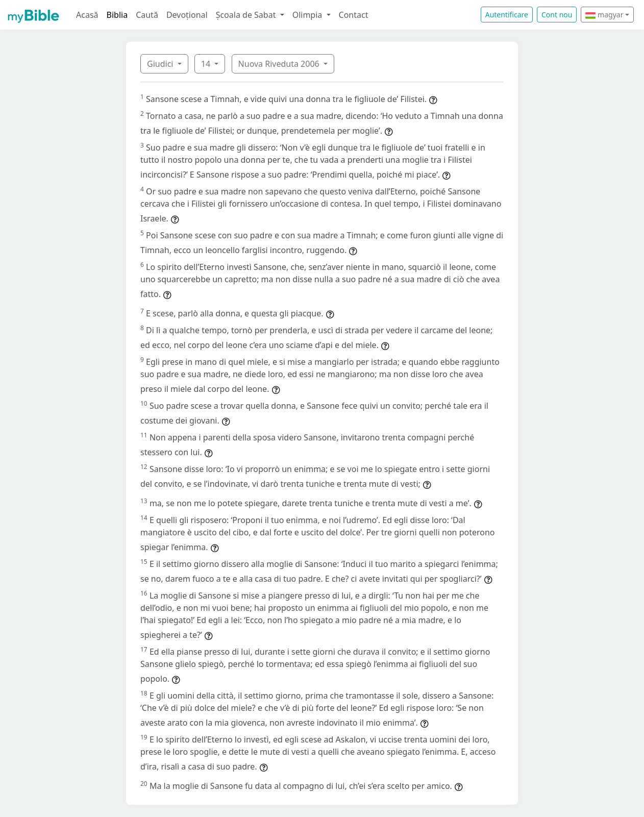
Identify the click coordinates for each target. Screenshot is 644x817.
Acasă (87, 15)
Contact (354, 15)
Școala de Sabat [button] (247, 15)
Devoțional (187, 15)
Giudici (161, 64)
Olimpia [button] (308, 15)
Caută (147, 15)
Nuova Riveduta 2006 (280, 64)
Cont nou (557, 15)
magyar (604, 15)
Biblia (117, 15)
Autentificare (507, 15)
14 (207, 64)
